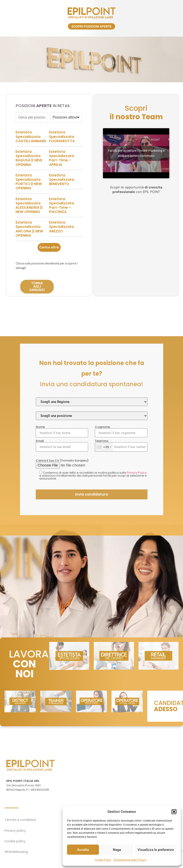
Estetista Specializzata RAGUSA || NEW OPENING (29, 175)
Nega (117, 850)
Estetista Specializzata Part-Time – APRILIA (61, 175)
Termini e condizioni (20, 820)
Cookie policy (15, 841)
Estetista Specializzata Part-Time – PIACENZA (61, 222)
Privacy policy (15, 831)
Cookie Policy (103, 860)
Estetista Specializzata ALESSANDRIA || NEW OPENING (29, 222)
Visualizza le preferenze (156, 850)
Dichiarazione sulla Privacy (130, 860)
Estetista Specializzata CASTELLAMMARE (31, 153)
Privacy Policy (137, 581)
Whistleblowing (16, 852)
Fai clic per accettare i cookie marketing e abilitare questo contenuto (136, 170)
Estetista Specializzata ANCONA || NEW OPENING (29, 246)
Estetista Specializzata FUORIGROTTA (62, 153)
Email (62, 553)
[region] (91, 60)
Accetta (83, 850)
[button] (174, 812)
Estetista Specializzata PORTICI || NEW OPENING (29, 198)
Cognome (121, 539)
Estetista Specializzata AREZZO (61, 243)
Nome (62, 539)
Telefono (121, 553)
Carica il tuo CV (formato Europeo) (92, 572)
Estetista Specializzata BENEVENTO (61, 196)
